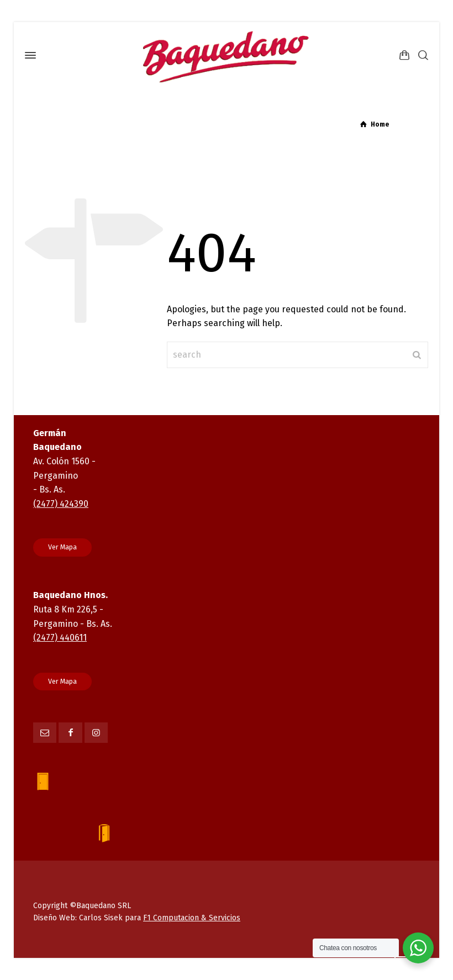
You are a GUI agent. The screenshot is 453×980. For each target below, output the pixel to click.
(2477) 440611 (60, 638)
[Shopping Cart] (404, 56)
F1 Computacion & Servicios (192, 918)
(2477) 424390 (61, 504)
